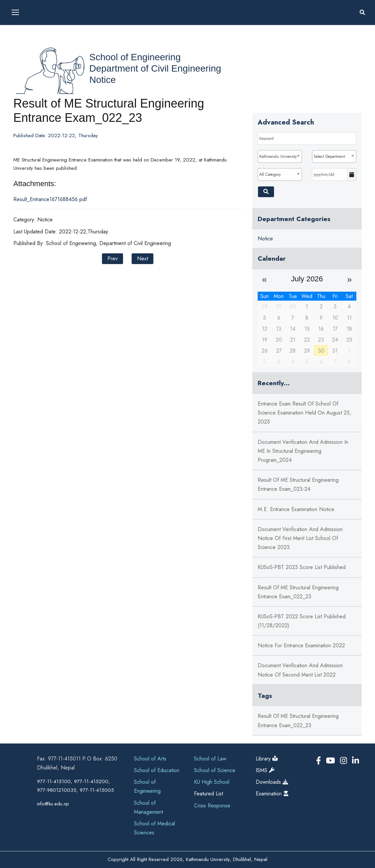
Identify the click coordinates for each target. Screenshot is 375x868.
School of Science (215, 770)
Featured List (208, 794)
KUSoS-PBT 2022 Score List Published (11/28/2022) (302, 621)
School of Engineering (135, 57)
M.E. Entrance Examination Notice (296, 509)
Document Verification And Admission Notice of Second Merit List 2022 (300, 670)
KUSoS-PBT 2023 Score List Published (302, 567)
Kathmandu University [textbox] (278, 156)
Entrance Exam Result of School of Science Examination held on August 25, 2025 (304, 413)
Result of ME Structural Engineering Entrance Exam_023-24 (298, 484)
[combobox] (280, 156)
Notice (102, 80)
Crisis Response (212, 806)
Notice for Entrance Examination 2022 (301, 645)
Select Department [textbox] (329, 156)
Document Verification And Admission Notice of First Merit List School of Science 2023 (300, 538)
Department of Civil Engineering (155, 68)
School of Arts (150, 759)
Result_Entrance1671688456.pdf (50, 199)
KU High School (212, 782)
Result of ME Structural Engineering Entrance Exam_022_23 (298, 592)
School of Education (157, 770)
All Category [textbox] (270, 174)
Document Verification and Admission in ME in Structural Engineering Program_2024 (303, 451)
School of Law (210, 759)
